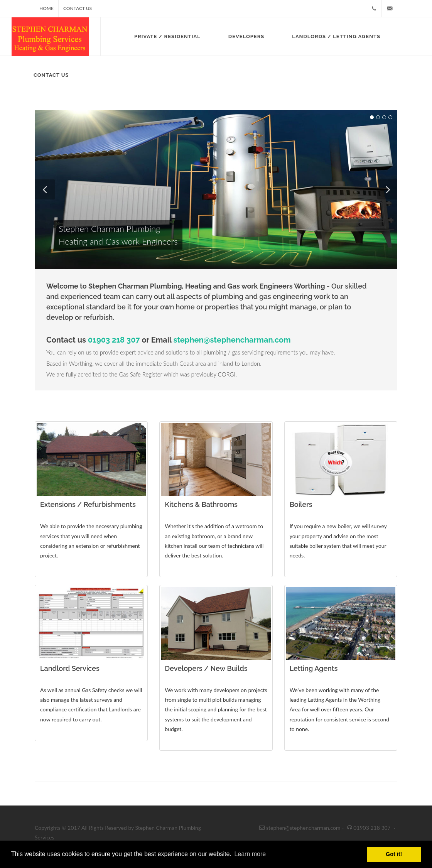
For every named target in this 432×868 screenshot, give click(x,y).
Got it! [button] (394, 854)
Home (46, 8)
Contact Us (78, 8)
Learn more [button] (250, 854)
